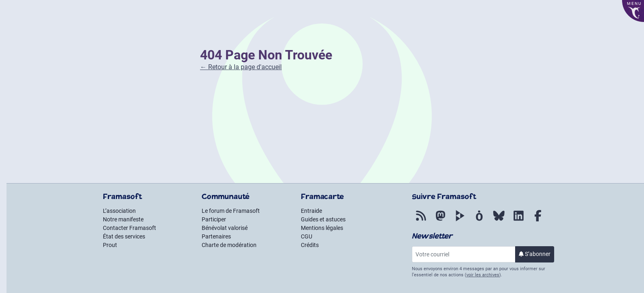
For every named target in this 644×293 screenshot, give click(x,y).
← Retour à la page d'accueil (241, 67)
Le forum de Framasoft (231, 211)
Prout (110, 245)
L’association (119, 211)
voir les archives (483, 275)
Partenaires (216, 236)
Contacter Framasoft (129, 228)
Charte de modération (229, 245)
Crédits (310, 245)
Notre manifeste (123, 219)
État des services (124, 236)
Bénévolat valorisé (225, 228)
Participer (214, 219)
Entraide (311, 211)
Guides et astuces (323, 219)
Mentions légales (322, 228)
